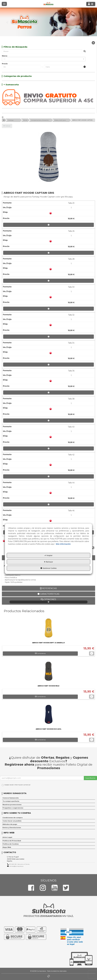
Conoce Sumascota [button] (11, 798)
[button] (7, 22)
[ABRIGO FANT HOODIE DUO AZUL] (48, 715)
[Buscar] (84, 51)
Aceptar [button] (49, 555)
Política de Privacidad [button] (12, 841)
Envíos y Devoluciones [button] (12, 828)
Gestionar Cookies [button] (48, 568)
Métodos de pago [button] (10, 824)
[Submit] (84, 67)
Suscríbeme (90, 778)
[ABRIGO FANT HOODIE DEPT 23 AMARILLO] (48, 629)
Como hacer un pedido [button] (12, 821)
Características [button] (48, 594)
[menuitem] (48, 798)
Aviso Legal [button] (7, 837)
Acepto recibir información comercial (16, 785)
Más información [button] (63, 544)
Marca (5, 56)
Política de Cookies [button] (11, 844)
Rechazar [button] (48, 562)
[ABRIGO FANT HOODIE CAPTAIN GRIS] (48, 157)
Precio (5, 64)
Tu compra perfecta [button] (11, 801)
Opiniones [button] (49, 601)
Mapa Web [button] (7, 847)
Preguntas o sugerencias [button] (13, 808)
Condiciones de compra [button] (13, 818)
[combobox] (44, 59)
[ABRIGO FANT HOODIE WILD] (48, 672)
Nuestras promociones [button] (12, 805)
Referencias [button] (48, 588)
